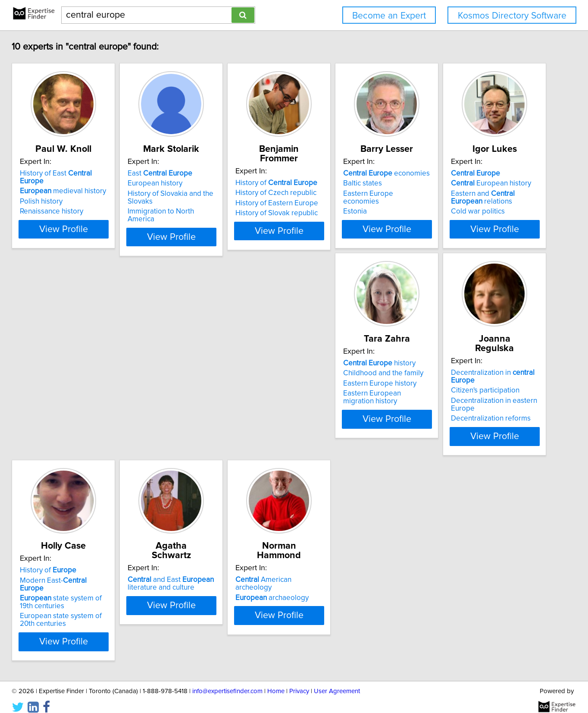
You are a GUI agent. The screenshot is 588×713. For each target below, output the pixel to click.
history (209, 371)
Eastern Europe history (210, 391)
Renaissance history (75, 204)
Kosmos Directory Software (512, 16)
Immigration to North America (220, 211)
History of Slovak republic (343, 204)
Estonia (443, 204)
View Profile (98, 237)
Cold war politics (70, 409)
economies (475, 173)
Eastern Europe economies (475, 194)
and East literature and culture (87, 572)
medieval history (87, 183)
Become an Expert (389, 16)
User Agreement (337, 682)
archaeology (210, 578)
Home (276, 682)
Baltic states (451, 183)
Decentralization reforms (342, 417)
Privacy (299, 682)
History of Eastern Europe (344, 194)
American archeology (220, 569)
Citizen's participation (336, 389)
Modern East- (478, 381)
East (205, 173)
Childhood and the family (213, 381)
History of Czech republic (343, 183)
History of (343, 173)
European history (200, 183)
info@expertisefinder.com (227, 682)
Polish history (65, 194)
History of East (92, 173)
